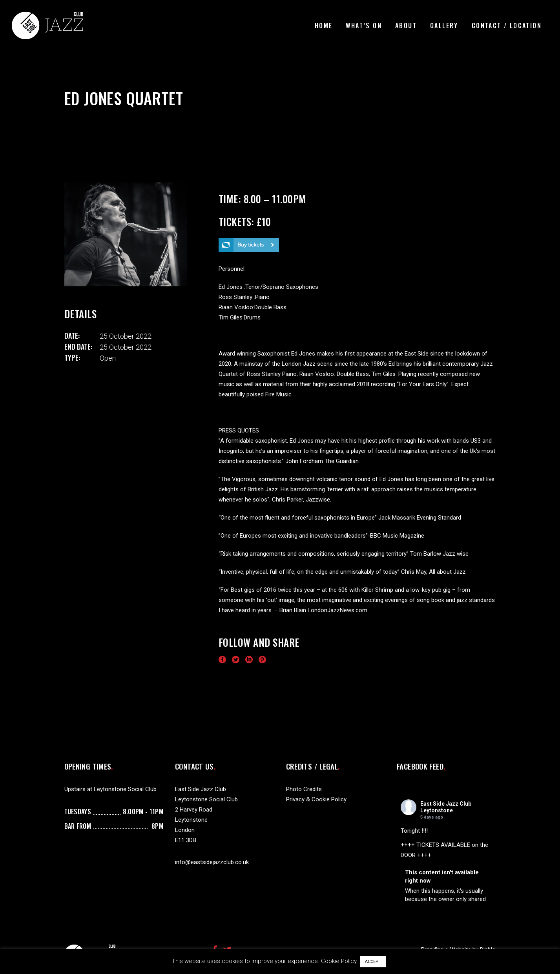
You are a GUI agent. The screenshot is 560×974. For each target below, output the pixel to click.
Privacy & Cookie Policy (316, 799)
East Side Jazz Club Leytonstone (446, 807)
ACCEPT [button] (373, 962)
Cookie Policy (339, 961)
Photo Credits (304, 789)
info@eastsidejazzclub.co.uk (212, 862)
